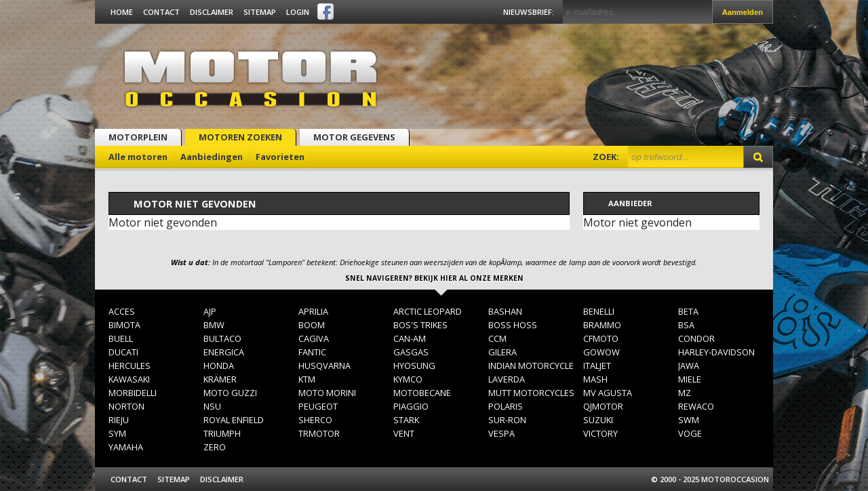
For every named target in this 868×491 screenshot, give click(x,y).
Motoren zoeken (240, 137)
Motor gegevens (354, 137)
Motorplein (138, 137)
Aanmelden (743, 12)
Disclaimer (212, 12)
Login (298, 12)
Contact (161, 12)
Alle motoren (138, 157)
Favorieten (280, 157)
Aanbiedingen (212, 157)
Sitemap (260, 12)
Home (122, 12)
